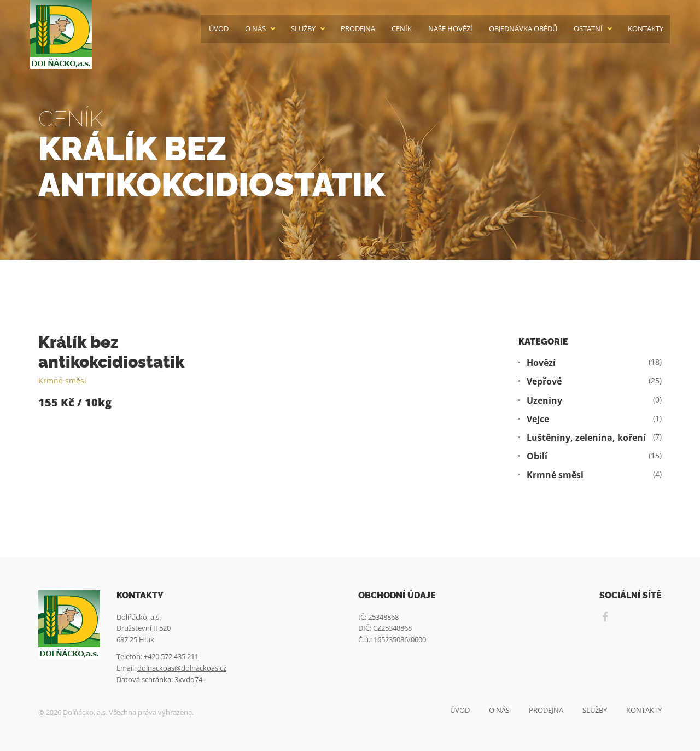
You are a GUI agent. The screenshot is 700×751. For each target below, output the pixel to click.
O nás (255, 29)
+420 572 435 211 (171, 656)
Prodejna (358, 29)
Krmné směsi (62, 380)
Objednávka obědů (523, 29)
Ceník (402, 29)
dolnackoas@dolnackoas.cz (182, 668)
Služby (303, 29)
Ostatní (588, 29)
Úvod (219, 29)
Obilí (537, 456)
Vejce (538, 419)
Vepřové (544, 382)
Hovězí (541, 363)
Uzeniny (544, 401)
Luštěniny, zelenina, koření (586, 438)
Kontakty (646, 29)
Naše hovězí (450, 29)
